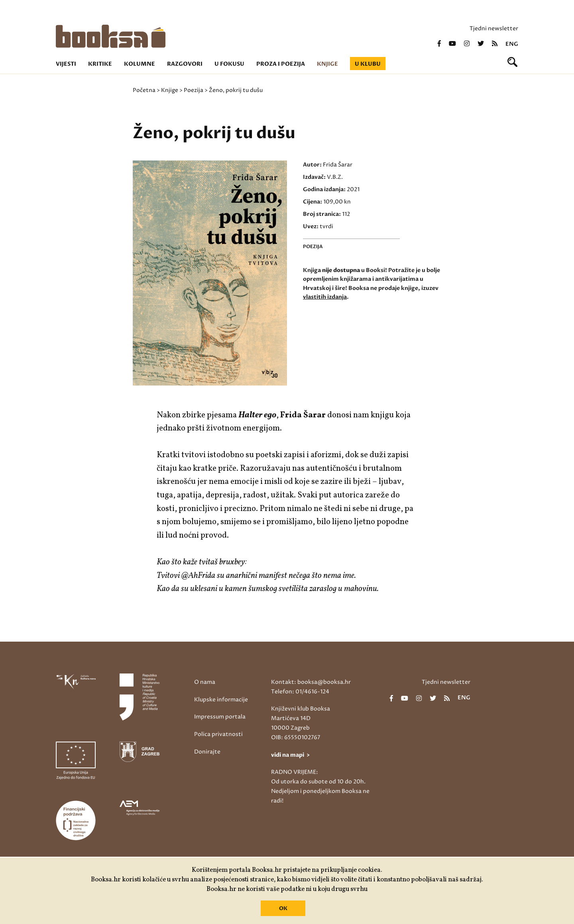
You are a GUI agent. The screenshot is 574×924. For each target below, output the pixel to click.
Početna (144, 90)
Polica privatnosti (218, 734)
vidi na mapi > (290, 755)
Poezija (194, 90)
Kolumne (140, 64)
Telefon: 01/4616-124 (300, 692)
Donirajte (207, 752)
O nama (205, 682)
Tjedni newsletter (494, 28)
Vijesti (66, 64)
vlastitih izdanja (325, 297)
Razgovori (185, 64)
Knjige (327, 64)
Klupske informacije (221, 700)
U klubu (368, 64)
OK (283, 908)
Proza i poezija (281, 64)
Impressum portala (220, 717)
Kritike (100, 64)
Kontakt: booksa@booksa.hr (311, 682)
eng (512, 44)
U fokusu (229, 64)
